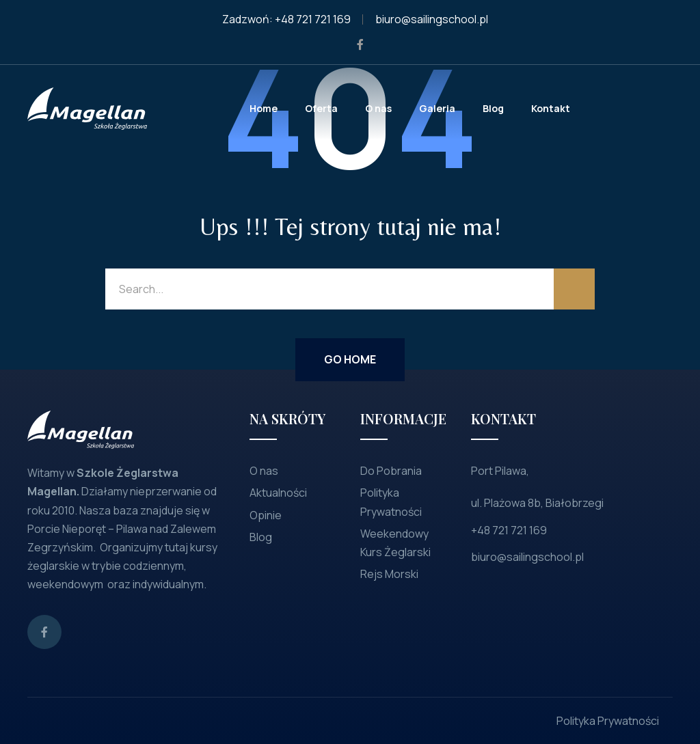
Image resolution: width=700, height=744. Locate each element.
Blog (261, 537)
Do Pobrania (391, 471)
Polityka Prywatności (391, 502)
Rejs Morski (389, 574)
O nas (264, 471)
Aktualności (278, 493)
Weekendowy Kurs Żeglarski (395, 543)
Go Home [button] (350, 359)
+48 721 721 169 (313, 19)
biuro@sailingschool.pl (432, 19)
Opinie (266, 515)
